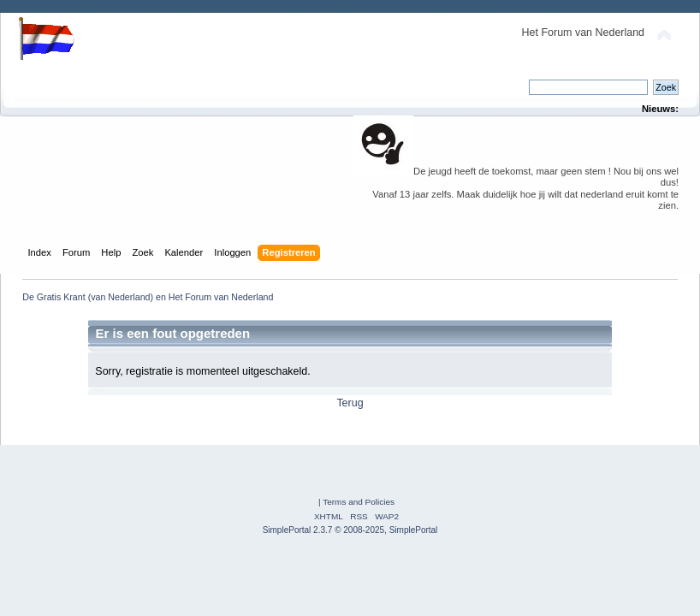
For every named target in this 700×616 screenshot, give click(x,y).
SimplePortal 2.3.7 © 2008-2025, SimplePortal (350, 530)
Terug (350, 403)
